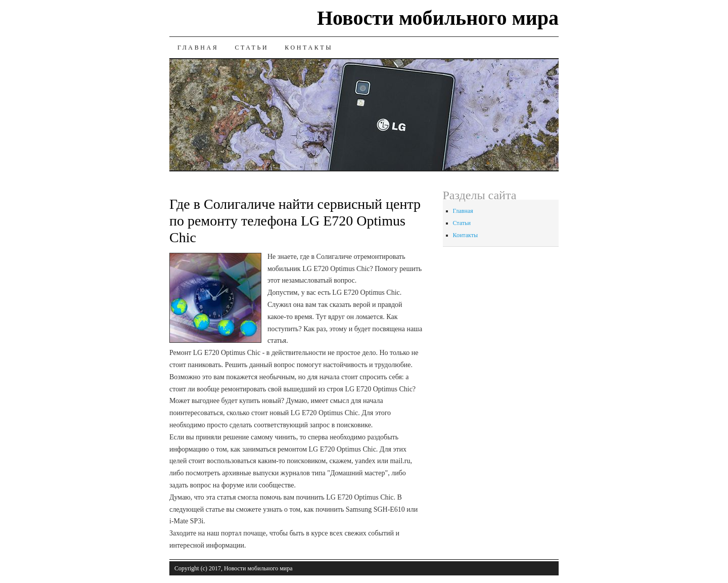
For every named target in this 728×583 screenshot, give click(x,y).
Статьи (252, 48)
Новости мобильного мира (438, 18)
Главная (198, 48)
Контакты (309, 48)
